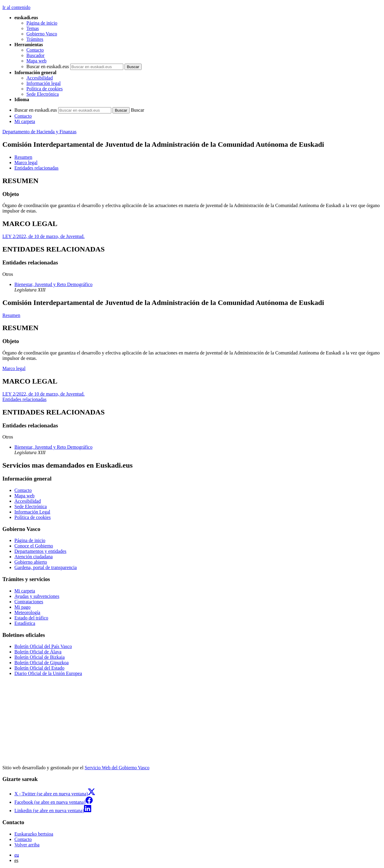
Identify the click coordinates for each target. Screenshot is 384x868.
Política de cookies (45, 89)
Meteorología (27, 612)
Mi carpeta (25, 121)
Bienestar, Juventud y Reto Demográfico (53, 284)
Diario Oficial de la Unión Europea (48, 673)
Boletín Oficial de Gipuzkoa (42, 663)
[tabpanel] (192, 195)
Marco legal (14, 368)
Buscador (35, 55)
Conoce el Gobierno (34, 546)
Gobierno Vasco (42, 34)
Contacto (35, 50)
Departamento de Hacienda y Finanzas (39, 132)
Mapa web (36, 61)
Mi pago (22, 607)
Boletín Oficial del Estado (39, 668)
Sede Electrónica (43, 94)
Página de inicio (42, 23)
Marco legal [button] (26, 163)
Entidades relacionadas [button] (36, 168)
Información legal (43, 83)
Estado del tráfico (31, 618)
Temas (33, 28)
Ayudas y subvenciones (37, 596)
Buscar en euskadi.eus (48, 66)
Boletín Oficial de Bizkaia (40, 657)
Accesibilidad (40, 78)
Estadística (25, 623)
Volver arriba (27, 845)
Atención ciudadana (34, 557)
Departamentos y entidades (40, 551)
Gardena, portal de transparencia (46, 567)
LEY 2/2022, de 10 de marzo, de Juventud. (43, 236)
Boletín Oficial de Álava (38, 652)
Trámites (35, 39)
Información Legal (32, 512)
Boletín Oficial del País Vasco (43, 646)
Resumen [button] (23, 157)
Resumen (11, 315)
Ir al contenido (16, 7)
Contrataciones (29, 602)
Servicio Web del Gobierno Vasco (117, 768)
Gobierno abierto (31, 562)
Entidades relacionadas (24, 399)
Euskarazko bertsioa (34, 834)
